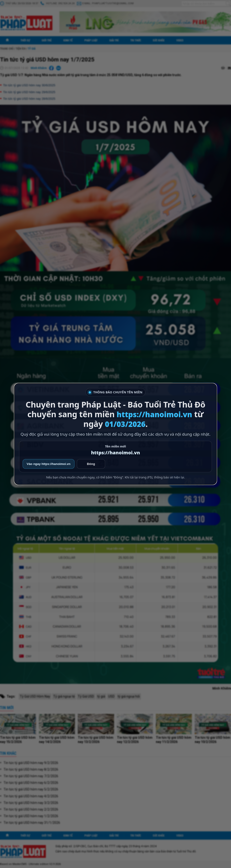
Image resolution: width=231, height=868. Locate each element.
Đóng (91, 464)
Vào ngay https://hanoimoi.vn (49, 464)
